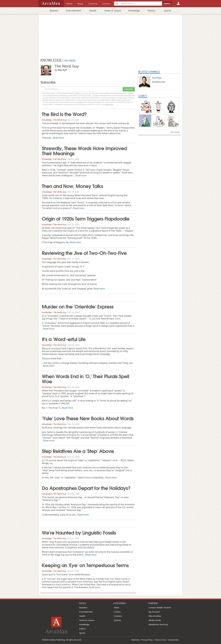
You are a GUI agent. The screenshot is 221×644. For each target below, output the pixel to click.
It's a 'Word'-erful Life (64, 339)
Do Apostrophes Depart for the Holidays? (86, 488)
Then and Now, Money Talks (72, 186)
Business (54, 11)
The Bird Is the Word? (64, 114)
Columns (118, 616)
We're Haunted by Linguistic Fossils (79, 532)
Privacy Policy (147, 640)
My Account (154, 612)
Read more (58, 138)
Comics (117, 612)
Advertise (135, 640)
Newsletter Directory (158, 624)
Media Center (155, 620)
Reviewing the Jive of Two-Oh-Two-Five (84, 253)
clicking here (109, 104)
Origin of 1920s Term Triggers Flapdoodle (86, 218)
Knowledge (134, 11)
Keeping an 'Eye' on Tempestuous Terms (85, 565)
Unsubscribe (173, 640)
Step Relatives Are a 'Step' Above (78, 451)
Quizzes (117, 620)
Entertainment (74, 11)
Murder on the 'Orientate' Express (78, 306)
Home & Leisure (113, 11)
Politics (151, 11)
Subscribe (129, 89)
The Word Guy (60, 120)
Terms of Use (160, 640)
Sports (168, 11)
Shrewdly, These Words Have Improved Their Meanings (84, 150)
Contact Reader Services (160, 608)
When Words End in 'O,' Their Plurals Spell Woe (85, 378)
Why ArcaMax (155, 616)
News (116, 608)
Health (93, 11)
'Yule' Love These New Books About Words (88, 418)
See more (175, 132)
